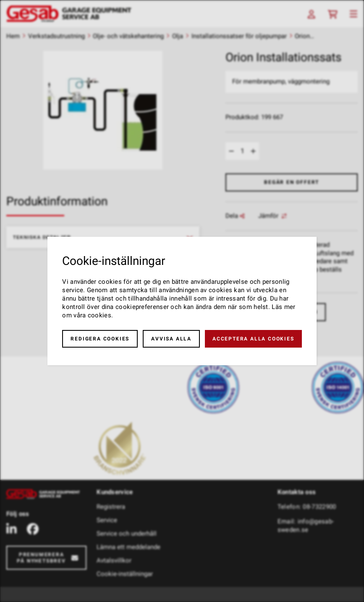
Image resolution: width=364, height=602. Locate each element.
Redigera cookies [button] (100, 339)
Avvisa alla (171, 339)
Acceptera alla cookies (253, 339)
